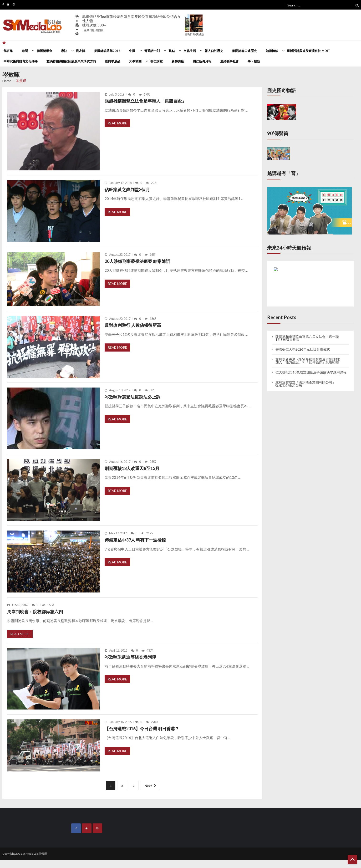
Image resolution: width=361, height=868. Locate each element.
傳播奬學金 (44, 51)
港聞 (25, 51)
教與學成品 (113, 61)
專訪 (64, 51)
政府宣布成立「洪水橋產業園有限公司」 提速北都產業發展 (305, 384)
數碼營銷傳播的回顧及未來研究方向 (71, 61)
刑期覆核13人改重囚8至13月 (132, 468)
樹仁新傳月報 (202, 61)
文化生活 (190, 51)
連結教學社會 (229, 61)
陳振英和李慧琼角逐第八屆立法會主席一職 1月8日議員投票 (307, 338)
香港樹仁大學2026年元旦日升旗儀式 (303, 349)
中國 (132, 51)
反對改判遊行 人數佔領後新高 (133, 325)
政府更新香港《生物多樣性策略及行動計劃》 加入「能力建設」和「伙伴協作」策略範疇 (309, 361)
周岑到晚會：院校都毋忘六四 (35, 612)
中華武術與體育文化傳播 (21, 61)
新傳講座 (178, 61)
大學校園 (135, 61)
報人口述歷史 (214, 51)
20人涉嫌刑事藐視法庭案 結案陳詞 (137, 261)
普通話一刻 (152, 51)
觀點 (172, 51)
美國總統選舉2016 (107, 51)
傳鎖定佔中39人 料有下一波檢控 (135, 540)
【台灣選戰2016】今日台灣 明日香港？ (142, 729)
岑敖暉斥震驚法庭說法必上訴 (132, 397)
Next (148, 786)
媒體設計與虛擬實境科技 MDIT (308, 51)
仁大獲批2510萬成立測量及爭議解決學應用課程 (311, 372)
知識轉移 (272, 51)
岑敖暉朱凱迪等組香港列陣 (130, 657)
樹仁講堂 (157, 61)
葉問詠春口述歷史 (244, 51)
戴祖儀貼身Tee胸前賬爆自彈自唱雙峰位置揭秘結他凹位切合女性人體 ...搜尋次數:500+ (132, 23)
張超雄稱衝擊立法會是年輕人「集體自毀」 (145, 101)
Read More (117, 123)
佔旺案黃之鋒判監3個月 (127, 189)
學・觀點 (254, 61)
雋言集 (8, 51)
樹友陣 (81, 51)
